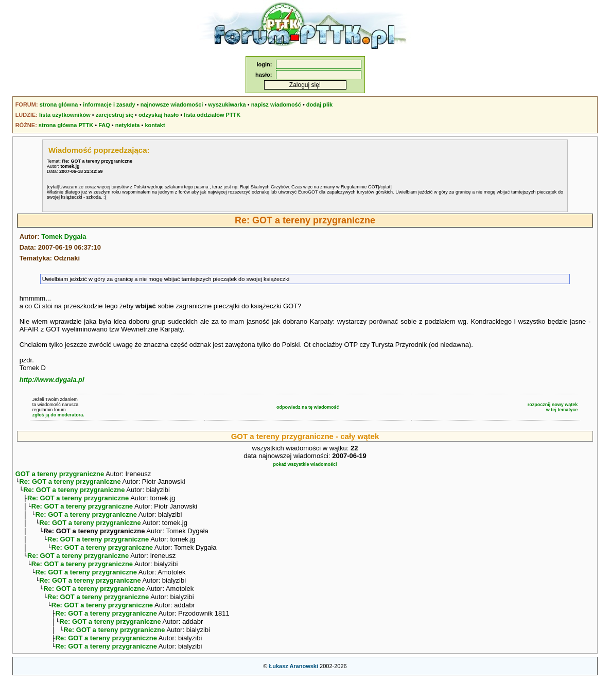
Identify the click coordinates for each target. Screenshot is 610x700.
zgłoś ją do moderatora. (58, 415)
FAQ (104, 125)
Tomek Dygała (64, 237)
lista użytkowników (65, 115)
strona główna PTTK (66, 125)
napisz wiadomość (276, 104)
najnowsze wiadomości (172, 104)
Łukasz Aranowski (293, 688)
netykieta (128, 125)
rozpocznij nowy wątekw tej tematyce (553, 407)
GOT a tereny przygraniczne (60, 474)
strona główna (59, 104)
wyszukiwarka (227, 104)
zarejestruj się (115, 115)
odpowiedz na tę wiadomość (308, 407)
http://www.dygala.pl (52, 380)
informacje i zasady (109, 104)
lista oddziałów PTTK (212, 115)
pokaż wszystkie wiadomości (305, 464)
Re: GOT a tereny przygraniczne (70, 483)
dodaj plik (319, 104)
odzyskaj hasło (159, 115)
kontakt (155, 125)
